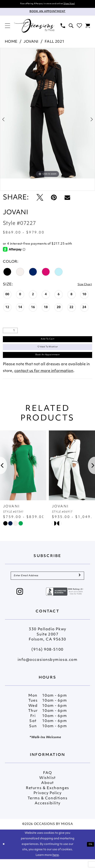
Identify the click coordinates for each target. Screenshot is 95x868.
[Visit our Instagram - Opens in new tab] (20, 601)
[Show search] (71, 27)
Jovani (31, 43)
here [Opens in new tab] (56, 864)
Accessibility (47, 813)
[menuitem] (8, 27)
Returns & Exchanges (47, 797)
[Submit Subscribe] (79, 584)
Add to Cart (48, 341)
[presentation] (23, 472)
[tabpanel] (47, 114)
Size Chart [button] (82, 286)
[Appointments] (47, 13)
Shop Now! (75, 4)
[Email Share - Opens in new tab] (67, 199)
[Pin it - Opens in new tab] (54, 199)
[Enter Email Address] (47, 584)
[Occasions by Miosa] (34, 27)
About (47, 792)
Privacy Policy (48, 803)
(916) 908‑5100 (47, 659)
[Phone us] (63, 27)
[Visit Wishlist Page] (79, 27)
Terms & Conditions (48, 808)
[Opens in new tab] (65, 601)
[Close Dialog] (4, 853)
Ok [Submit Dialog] (90, 853)
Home (11, 43)
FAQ (48, 782)
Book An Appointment (47, 361)
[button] (8, 27)
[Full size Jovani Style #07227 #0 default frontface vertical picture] (47, 114)
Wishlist (47, 787)
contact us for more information (44, 378)
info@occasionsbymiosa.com (48, 669)
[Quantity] (10, 332)
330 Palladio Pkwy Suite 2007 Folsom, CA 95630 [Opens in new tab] (47, 644)
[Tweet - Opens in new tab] (40, 199)
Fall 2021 (55, 43)
